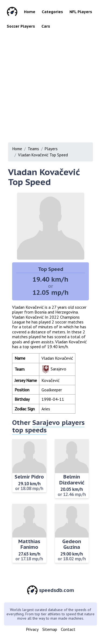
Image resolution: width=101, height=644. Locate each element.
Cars (46, 26)
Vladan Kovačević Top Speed (43, 155)
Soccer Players (21, 26)
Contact (68, 629)
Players (51, 149)
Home (30, 12)
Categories (52, 12)
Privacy (32, 629)
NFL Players (81, 12)
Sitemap (50, 629)
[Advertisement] (50, 84)
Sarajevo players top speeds (48, 426)
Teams (33, 149)
